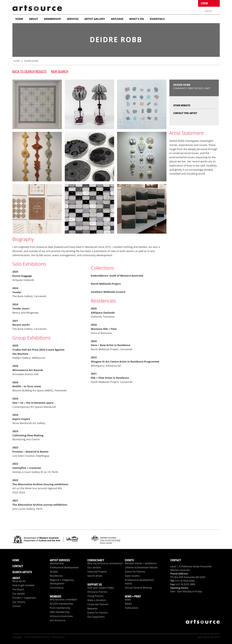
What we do (19, 581)
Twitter (188, 3)
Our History (19, 602)
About (33, 19)
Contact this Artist (185, 113)
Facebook (182, 3)
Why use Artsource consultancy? (105, 563)
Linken (195, 3)
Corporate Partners (98, 604)
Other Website (182, 105)
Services (73, 19)
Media (128, 604)
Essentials (157, 19)
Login (204, 3)
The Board (18, 589)
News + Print (133, 596)
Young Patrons (96, 596)
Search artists (95, 576)
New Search (60, 72)
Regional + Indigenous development (62, 582)
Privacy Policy (58, 637)
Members (56, 596)
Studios (54, 572)
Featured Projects (97, 572)
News (128, 600)
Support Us (95, 585)
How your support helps (101, 588)
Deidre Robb (31, 61)
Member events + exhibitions (141, 563)
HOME (17, 61)
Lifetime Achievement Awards (141, 567)
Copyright (17, 637)
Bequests (93, 608)
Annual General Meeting (138, 588)
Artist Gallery (95, 19)
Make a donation (97, 600)
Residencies (56, 576)
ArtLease (117, 19)
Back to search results (30, 72)
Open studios (132, 576)
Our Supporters (96, 617)
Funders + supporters (24, 598)
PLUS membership (60, 608)
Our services (94, 567)
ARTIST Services (60, 560)
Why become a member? (64, 600)
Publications (132, 608)
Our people (19, 594)
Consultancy (57, 588)
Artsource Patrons (97, 592)
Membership (53, 19)
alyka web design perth (208, 637)
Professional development (64, 567)
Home (19, 19)
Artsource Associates (61, 616)
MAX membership (60, 612)
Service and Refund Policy (37, 637)
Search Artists (22, 572)
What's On (137, 19)
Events (129, 560)
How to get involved (23, 585)
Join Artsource (58, 620)
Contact (18, 566)
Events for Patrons (98, 613)
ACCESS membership (62, 604)
